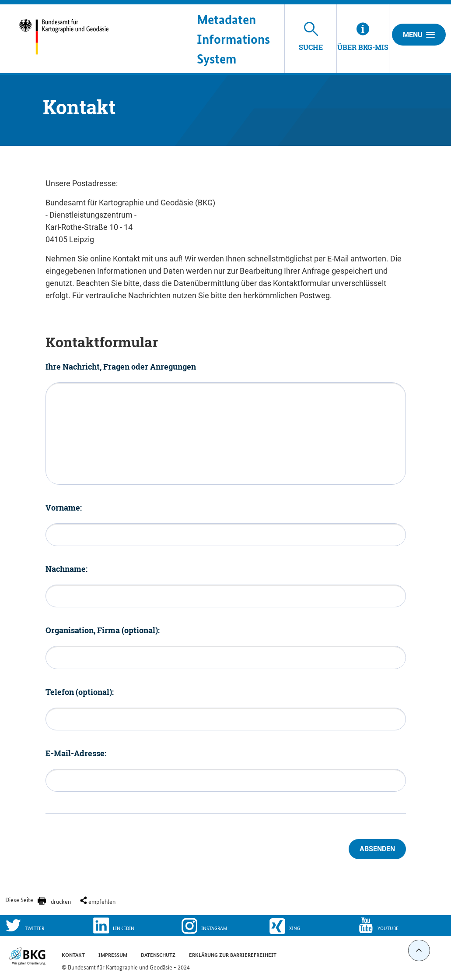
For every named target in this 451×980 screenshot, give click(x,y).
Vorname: (64, 508)
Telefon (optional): (80, 692)
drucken (61, 901)
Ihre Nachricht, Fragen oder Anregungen (121, 367)
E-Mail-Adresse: (76, 753)
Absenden (377, 849)
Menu (419, 35)
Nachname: (66, 569)
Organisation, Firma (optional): (103, 630)
